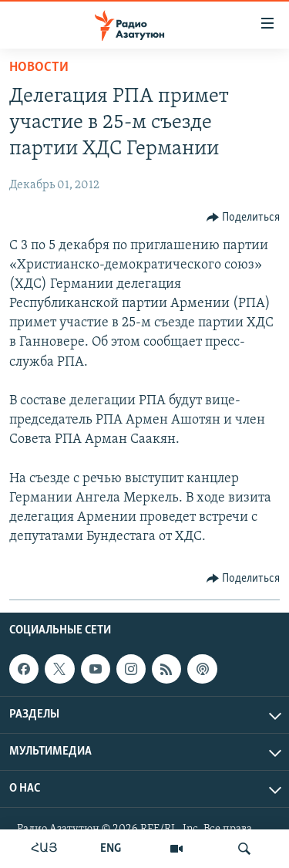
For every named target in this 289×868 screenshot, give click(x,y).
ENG (111, 849)
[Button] (244, 218)
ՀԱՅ (44, 849)
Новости (39, 68)
